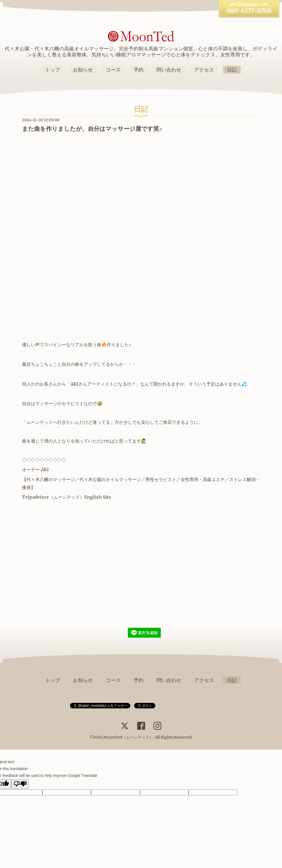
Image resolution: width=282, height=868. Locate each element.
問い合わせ (169, 70)
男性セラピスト (161, 479)
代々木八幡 (37, 479)
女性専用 (189, 479)
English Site (98, 497)
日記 (232, 70)
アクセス (204, 70)
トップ (53, 70)
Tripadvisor (36, 497)
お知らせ (83, 70)
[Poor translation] (20, 784)
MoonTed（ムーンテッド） (128, 737)
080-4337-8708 (249, 11)
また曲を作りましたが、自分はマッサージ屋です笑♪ (92, 129)
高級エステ (214, 479)
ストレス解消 (242, 479)
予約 (139, 70)
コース (113, 70)
